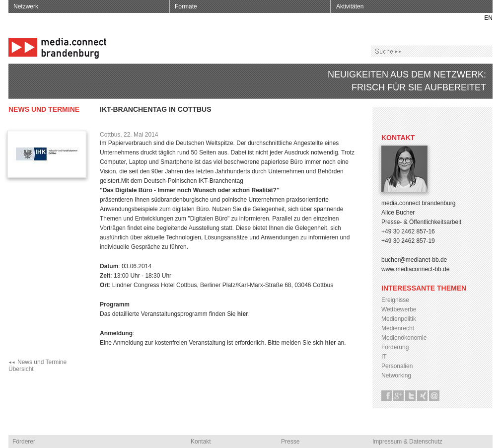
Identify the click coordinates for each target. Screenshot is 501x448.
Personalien (397, 366)
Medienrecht (398, 328)
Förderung (395, 347)
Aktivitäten (350, 6)
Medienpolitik (399, 319)
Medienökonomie (404, 338)
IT (384, 357)
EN (488, 18)
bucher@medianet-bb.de (414, 260)
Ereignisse (395, 300)
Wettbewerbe (399, 309)
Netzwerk (26, 6)
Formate (186, 6)
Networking (396, 375)
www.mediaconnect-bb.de (415, 269)
